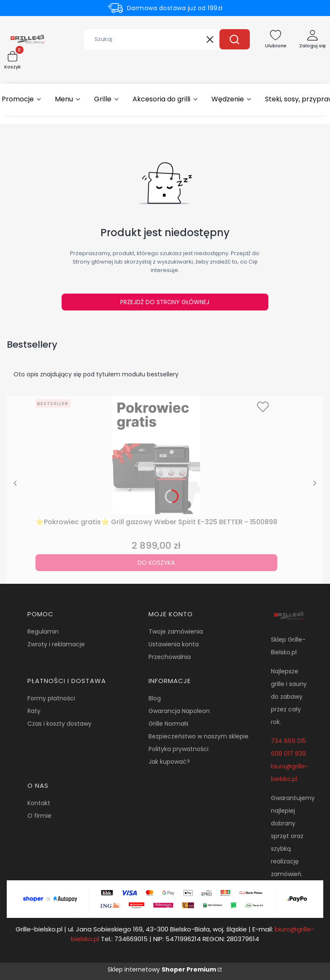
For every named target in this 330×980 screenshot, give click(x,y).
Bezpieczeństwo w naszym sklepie (199, 736)
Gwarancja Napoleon (179, 711)
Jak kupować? (169, 762)
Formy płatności (51, 698)
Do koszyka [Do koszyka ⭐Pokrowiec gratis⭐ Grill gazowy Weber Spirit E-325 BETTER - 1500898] (156, 563)
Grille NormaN (168, 724)
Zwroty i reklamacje (56, 644)
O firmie (39, 816)
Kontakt (39, 803)
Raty (34, 711)
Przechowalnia (170, 657)
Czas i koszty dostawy (60, 724)
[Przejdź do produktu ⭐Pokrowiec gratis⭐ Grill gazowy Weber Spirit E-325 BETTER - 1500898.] (156, 455)
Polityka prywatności (179, 749)
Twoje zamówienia (176, 632)
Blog (155, 698)
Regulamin (43, 632)
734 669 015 (288, 741)
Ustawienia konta (174, 644)
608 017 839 (288, 754)
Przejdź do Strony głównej (165, 302)
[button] (235, 39)
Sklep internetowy (162, 969)
